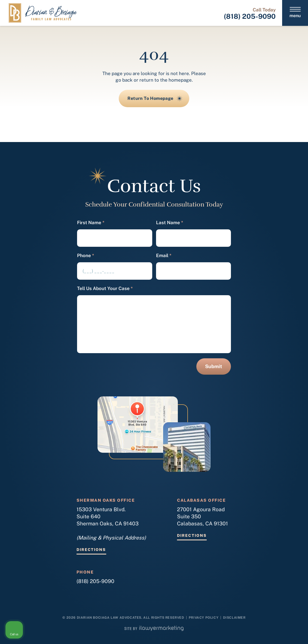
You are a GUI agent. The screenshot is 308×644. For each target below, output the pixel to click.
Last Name (170, 223)
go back (124, 80)
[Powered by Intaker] (262, 633)
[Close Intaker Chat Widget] (290, 470)
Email (164, 256)
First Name (91, 223)
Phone (86, 256)
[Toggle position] (279, 470)
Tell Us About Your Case (105, 289)
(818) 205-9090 (250, 16)
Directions (91, 550)
